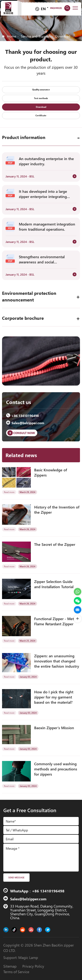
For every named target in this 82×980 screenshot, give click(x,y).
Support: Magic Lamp (21, 957)
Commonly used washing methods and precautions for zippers (56, 769)
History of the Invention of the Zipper (57, 509)
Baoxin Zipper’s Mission (54, 728)
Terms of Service (16, 971)
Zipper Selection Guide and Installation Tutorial (54, 584)
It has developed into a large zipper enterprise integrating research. (43, 194)
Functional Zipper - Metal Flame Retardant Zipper (55, 621)
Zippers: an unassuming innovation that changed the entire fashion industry (57, 661)
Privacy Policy (33, 966)
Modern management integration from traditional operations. (47, 226)
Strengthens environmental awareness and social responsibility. (42, 259)
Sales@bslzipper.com (25, 423)
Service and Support (36, 36)
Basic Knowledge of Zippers (51, 472)
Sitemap (10, 966)
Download (63, 36)
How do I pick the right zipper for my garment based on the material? (54, 697)
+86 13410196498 (22, 416)
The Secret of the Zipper (55, 544)
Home (12, 36)
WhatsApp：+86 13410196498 (37, 891)
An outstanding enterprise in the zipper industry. (46, 161)
